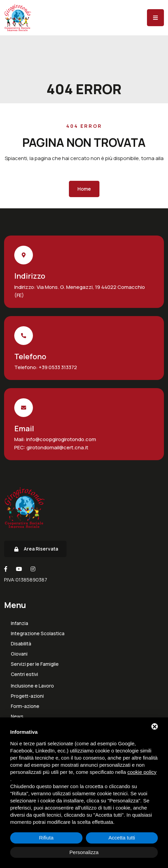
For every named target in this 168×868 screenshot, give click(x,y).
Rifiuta (46, 838)
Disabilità (21, 644)
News (17, 716)
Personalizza (84, 852)
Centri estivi (24, 674)
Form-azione (25, 706)
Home (84, 189)
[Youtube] (19, 569)
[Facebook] (6, 569)
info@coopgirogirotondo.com (61, 439)
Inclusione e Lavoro (32, 686)
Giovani (19, 654)
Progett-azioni (27, 696)
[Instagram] (33, 569)
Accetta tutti (122, 838)
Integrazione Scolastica (38, 633)
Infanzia (20, 623)
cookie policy (142, 772)
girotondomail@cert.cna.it (57, 447)
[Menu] (155, 18)
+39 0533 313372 (57, 367)
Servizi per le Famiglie (35, 664)
